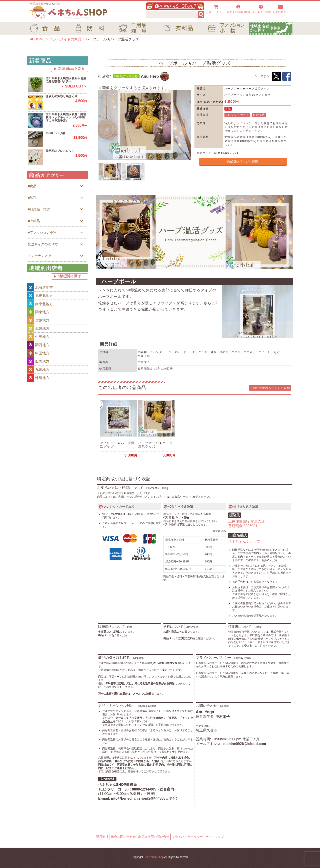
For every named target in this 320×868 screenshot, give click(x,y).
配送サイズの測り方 (43, 244)
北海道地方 (40, 287)
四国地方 (38, 361)
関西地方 (38, 345)
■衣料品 (34, 221)
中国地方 (38, 353)
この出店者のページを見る (270, 388)
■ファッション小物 (42, 232)
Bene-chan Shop (154, 857)
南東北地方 (40, 304)
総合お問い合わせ (123, 837)
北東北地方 (40, 296)
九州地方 (38, 369)
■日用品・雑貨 (39, 209)
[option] (145, 125)
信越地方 (38, 320)
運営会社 (102, 837)
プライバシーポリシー (187, 837)
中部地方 (38, 337)
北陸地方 (38, 328)
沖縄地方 (38, 378)
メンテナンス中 (39, 256)
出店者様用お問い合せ (154, 837)
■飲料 (32, 198)
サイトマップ (215, 837)
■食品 (32, 186)
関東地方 (38, 312)
